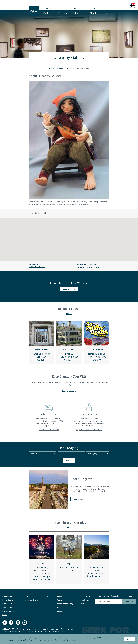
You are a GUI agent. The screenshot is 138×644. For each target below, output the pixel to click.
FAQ (59, 607)
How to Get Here (8, 600)
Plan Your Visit (60, 69)
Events (62, 13)
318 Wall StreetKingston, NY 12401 (37, 266)
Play (97, 564)
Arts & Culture (41, 350)
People (41, 564)
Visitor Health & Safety (65, 604)
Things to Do (71, 69)
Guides (5, 615)
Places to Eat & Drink (10, 611)
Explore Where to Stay (49, 430)
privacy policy (22, 640)
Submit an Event (32, 600)
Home (51, 69)
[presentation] (108, 607)
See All (69, 314)
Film (96, 8)
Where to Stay (8, 604)
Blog (77, 13)
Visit (45, 13)
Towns (60, 600)
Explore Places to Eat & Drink (89, 430)
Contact (60, 611)
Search (69, 460)
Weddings (73, 8)
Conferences (48, 8)
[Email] (108, 601)
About (93, 13)
